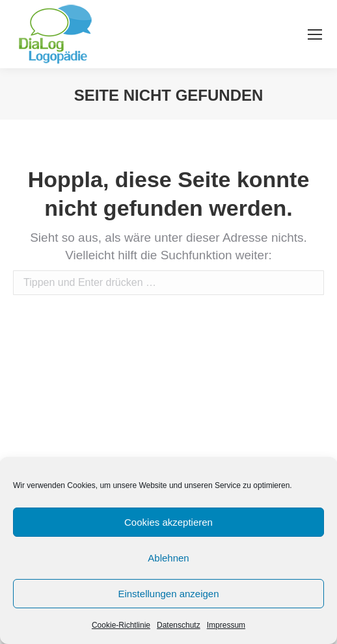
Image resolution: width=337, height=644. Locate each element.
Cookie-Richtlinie (121, 625)
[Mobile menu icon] (315, 34)
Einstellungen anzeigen (168, 594)
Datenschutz (179, 625)
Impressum (226, 625)
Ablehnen (168, 558)
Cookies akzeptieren (168, 522)
